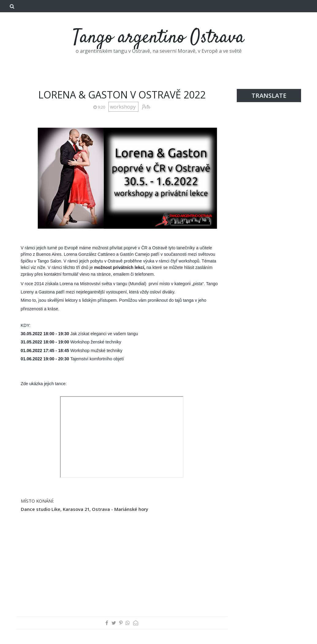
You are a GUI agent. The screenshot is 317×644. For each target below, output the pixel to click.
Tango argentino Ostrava (159, 38)
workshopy (123, 107)
